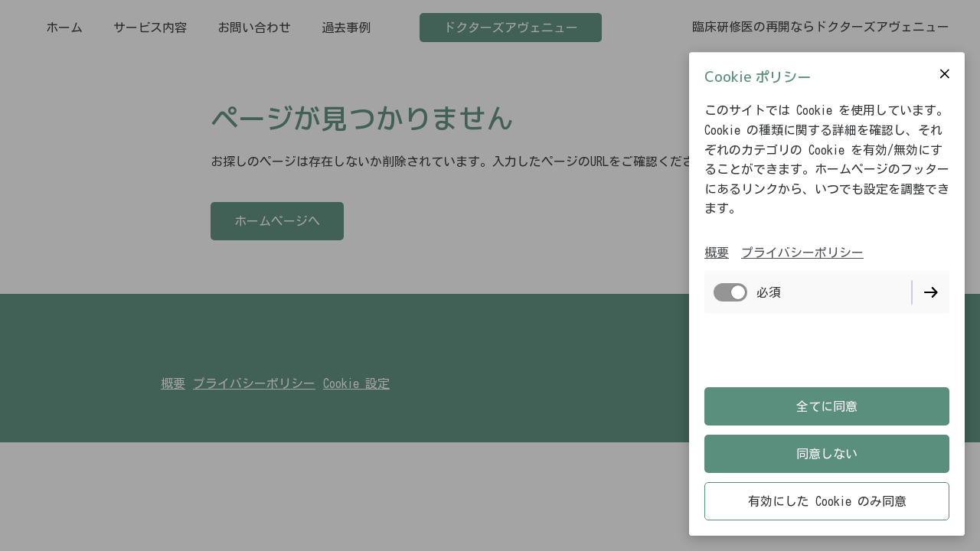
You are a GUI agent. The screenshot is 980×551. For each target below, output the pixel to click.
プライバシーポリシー (802, 253)
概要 (717, 253)
